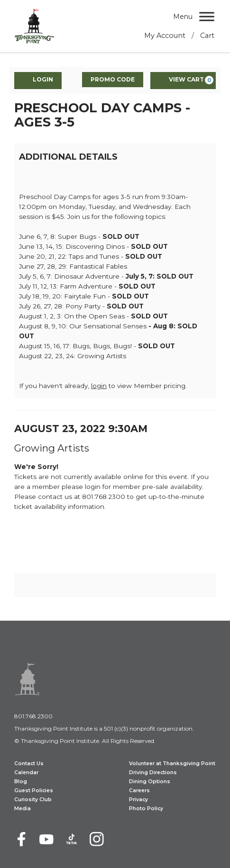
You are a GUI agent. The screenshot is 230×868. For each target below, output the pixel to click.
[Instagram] (97, 839)
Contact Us (29, 764)
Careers (139, 791)
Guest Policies (34, 791)
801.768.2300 (33, 716)
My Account (165, 36)
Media (23, 809)
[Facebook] (21, 839)
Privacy (138, 800)
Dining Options (150, 782)
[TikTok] (72, 839)
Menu (183, 17)
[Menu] (207, 16)
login (99, 386)
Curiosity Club (33, 800)
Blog (21, 782)
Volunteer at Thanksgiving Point (172, 764)
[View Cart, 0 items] (183, 81)
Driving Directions (153, 773)
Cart (207, 36)
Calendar (26, 773)
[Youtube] (46, 839)
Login (38, 80)
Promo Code (113, 79)
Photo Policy (146, 809)
